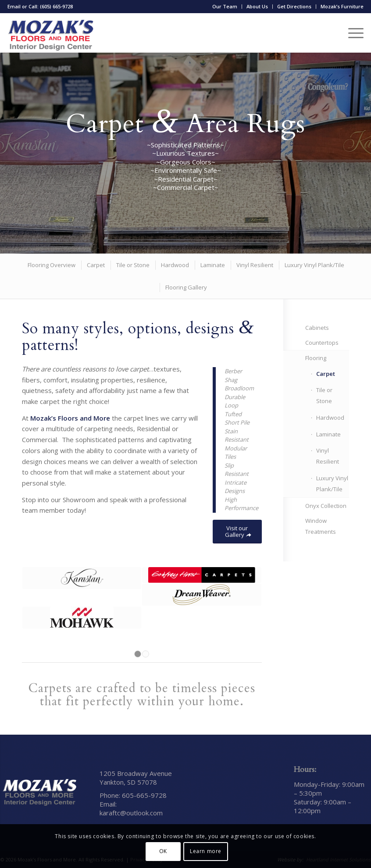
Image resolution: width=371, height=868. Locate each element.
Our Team (225, 6)
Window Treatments (321, 526)
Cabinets (317, 328)
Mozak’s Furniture (342, 6)
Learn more (206, 851)
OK (163, 851)
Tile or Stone (324, 395)
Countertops (322, 343)
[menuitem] (225, 7)
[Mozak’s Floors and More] (51, 33)
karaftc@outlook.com (131, 813)
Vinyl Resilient (328, 456)
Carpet (326, 374)
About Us (257, 6)
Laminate (328, 434)
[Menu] (351, 33)
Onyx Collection (326, 506)
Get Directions (294, 6)
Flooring (316, 358)
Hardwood (330, 418)
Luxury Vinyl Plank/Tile (332, 484)
